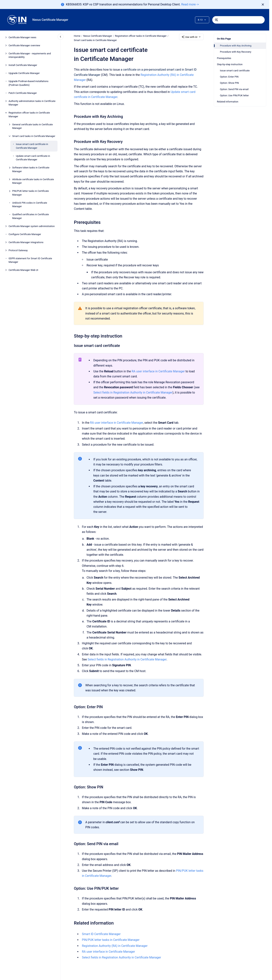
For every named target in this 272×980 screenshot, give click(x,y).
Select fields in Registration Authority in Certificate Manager (133, 392)
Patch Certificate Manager (23, 93)
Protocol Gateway (18, 250)
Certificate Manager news (22, 37)
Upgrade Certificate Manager (24, 73)
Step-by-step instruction (230, 64)
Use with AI (191, 37)
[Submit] (217, 20)
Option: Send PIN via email (234, 89)
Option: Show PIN (229, 83)
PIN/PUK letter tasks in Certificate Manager (30, 193)
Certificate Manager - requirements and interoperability (30, 55)
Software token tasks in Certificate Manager (31, 169)
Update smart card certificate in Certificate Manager (33, 158)
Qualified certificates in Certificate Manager (30, 216)
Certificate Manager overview (24, 45)
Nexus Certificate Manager (50, 20)
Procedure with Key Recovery (236, 52)
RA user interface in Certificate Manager (158, 371)
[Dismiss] (263, 4)
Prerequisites (224, 58)
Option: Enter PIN (229, 77)
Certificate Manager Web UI (23, 270)
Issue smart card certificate (235, 71)
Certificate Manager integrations (26, 242)
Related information (228, 102)
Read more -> (190, 4)
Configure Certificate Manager (25, 234)
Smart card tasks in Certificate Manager (34, 136)
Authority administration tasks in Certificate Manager (32, 103)
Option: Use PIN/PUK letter (234, 95)
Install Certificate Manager (23, 65)
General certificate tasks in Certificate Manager (33, 126)
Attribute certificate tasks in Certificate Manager (33, 181)
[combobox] (238, 20)
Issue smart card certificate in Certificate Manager (32, 146)
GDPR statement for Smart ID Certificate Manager (30, 260)
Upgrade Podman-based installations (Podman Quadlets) (29, 83)
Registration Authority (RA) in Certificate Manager (115, 946)
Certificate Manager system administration (32, 226)
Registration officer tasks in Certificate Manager (29, 115)
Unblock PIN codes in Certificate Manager (30, 205)
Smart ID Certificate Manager (101, 934)
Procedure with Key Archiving (236, 46)
